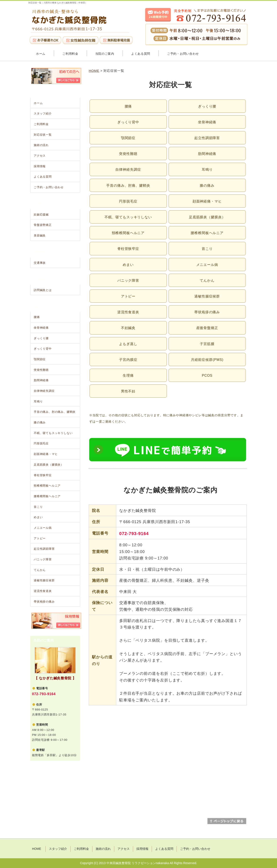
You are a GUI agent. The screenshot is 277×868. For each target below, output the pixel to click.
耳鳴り (207, 170)
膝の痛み (207, 186)
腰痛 (128, 106)
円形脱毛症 (128, 201)
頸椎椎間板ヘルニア (128, 233)
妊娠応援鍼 (41, 215)
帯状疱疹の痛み (207, 312)
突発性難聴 (128, 154)
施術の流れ (41, 145)
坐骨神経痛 (207, 122)
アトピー (128, 296)
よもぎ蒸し (128, 344)
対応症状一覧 (43, 135)
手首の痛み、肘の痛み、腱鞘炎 (55, 412)
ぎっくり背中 (128, 122)
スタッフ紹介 (43, 113)
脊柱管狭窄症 (128, 249)
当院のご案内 (105, 54)
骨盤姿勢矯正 (43, 225)
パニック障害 (128, 280)
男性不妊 (128, 391)
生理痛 (128, 375)
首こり (207, 249)
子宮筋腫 (207, 344)
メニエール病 (207, 265)
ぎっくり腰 (207, 106)
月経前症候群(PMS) (207, 360)
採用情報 (40, 166)
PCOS (207, 375)
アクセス (40, 156)
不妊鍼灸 (128, 328)
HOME (94, 71)
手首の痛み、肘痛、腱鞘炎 (128, 186)
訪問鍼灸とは (43, 290)
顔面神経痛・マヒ (207, 201)
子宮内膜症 (128, 360)
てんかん (207, 280)
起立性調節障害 (207, 138)
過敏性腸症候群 (207, 296)
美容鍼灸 (40, 235)
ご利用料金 (70, 54)
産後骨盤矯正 (207, 328)
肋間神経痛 (207, 154)
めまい (128, 265)
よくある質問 (141, 54)
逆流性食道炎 (128, 312)
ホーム (41, 54)
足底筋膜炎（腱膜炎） (207, 217)
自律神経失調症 (128, 170)
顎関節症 (128, 138)
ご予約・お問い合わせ (183, 54)
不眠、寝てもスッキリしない (128, 217)
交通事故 (40, 263)
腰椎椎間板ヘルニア (207, 233)
